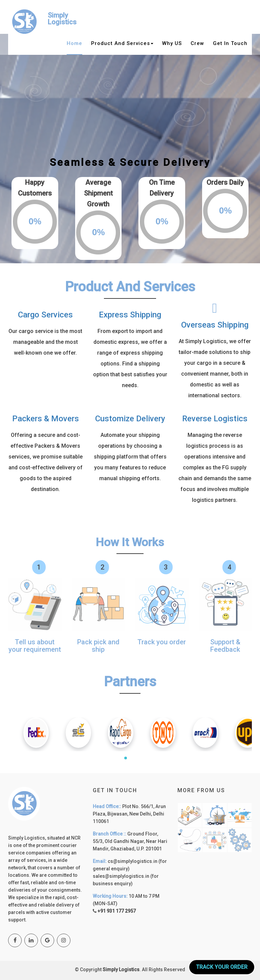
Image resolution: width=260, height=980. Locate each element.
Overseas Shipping (215, 325)
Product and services (122, 43)
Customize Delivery (130, 419)
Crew (197, 43)
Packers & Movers (46, 419)
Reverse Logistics (215, 419)
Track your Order (222, 967)
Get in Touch (230, 43)
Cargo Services (45, 315)
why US (172, 43)
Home (74, 43)
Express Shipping (130, 315)
